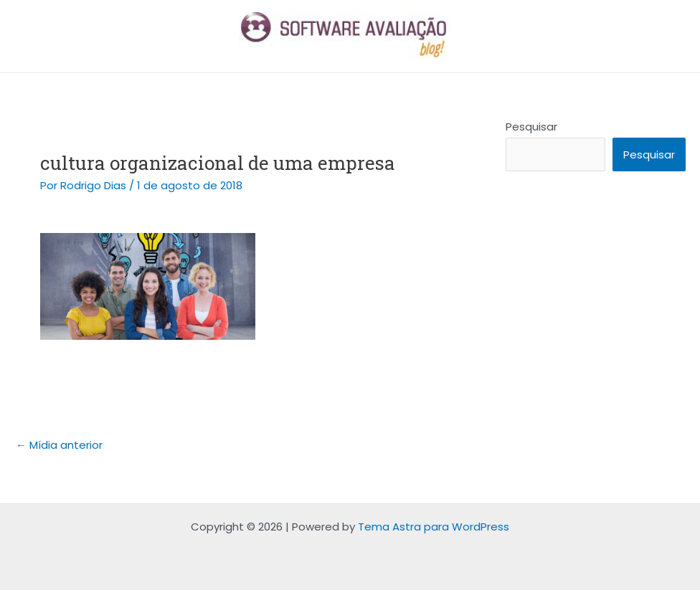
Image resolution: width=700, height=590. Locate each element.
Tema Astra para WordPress (434, 527)
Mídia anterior (59, 445)
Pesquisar (531, 127)
